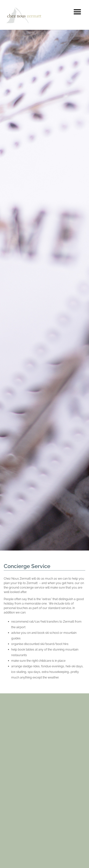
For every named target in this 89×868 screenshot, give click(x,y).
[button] (78, 12)
